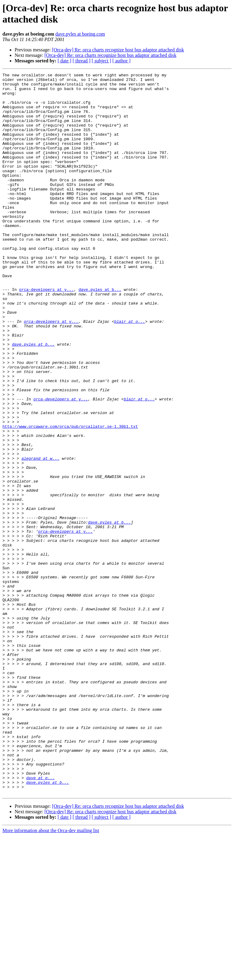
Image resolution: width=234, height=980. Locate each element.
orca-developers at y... (46, 333)
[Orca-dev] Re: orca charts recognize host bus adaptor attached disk (118, 50)
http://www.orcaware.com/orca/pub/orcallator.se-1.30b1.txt (70, 497)
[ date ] (64, 61)
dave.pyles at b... (100, 333)
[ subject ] (101, 61)
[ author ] (122, 61)
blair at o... (130, 371)
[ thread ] (82, 61)
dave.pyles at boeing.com (80, 34)
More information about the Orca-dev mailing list (51, 975)
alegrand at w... (40, 536)
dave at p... (41, 919)
